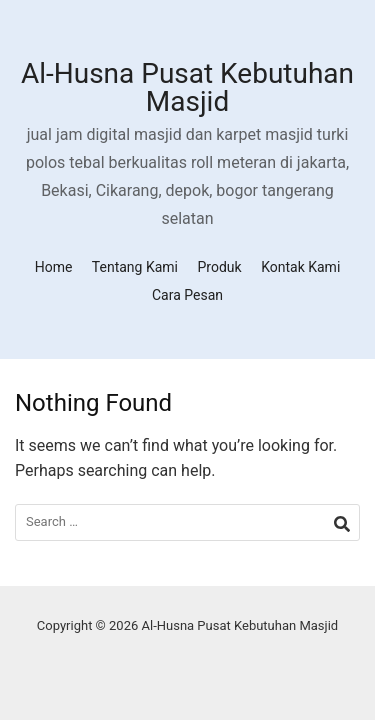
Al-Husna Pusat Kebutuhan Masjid (187, 87)
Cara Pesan (187, 295)
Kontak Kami (300, 267)
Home (54, 267)
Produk (220, 267)
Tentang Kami (135, 267)
